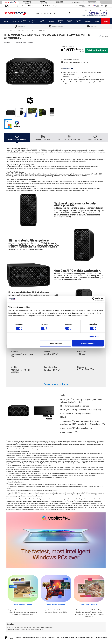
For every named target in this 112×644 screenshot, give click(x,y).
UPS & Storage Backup (33, 21)
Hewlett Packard (32, 31)
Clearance (105, 22)
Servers (6, 21)
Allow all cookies (88, 343)
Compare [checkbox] (105, 36)
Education (88, 21)
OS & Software (42, 21)
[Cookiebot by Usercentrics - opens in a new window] (94, 299)
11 (7, 481)
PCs (11, 31)
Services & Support (60, 21)
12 (7, 484)
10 (7, 479)
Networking (15, 21)
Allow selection (56, 343)
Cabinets (51, 21)
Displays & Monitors (79, 21)
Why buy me (68, 68)
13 (7, 486)
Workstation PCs (19, 31)
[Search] (52, 13)
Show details (94, 336)
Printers (97, 21)
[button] (8, 124)
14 (7, 490)
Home (6, 31)
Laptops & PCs (70, 21)
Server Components (24, 21)
